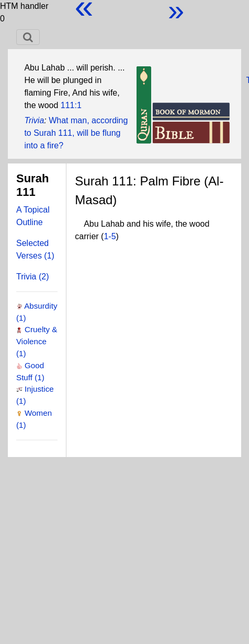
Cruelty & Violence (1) (37, 341)
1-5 (110, 236)
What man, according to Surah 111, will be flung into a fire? (76, 133)
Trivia (34, 120)
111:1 (71, 105)
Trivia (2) (33, 277)
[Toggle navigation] (28, 37)
